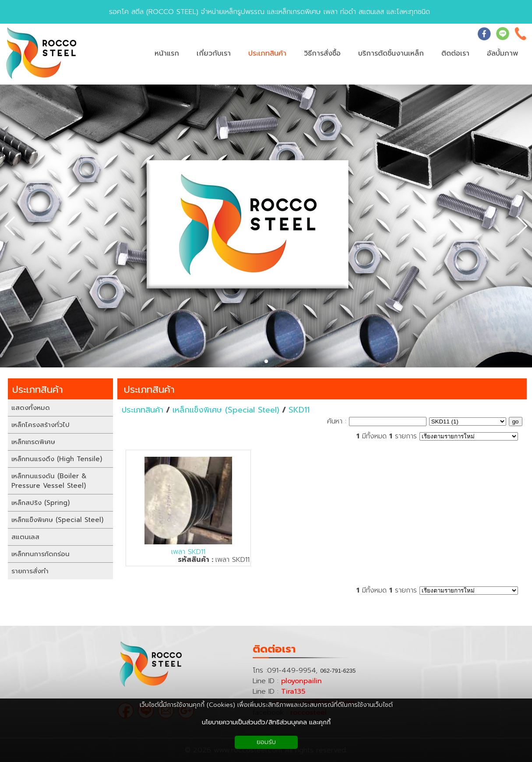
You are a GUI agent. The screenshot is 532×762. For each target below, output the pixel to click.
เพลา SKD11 (188, 552)
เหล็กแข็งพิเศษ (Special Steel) (226, 410)
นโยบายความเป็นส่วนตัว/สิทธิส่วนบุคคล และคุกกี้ (266, 722)
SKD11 (299, 410)
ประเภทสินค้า (149, 390)
